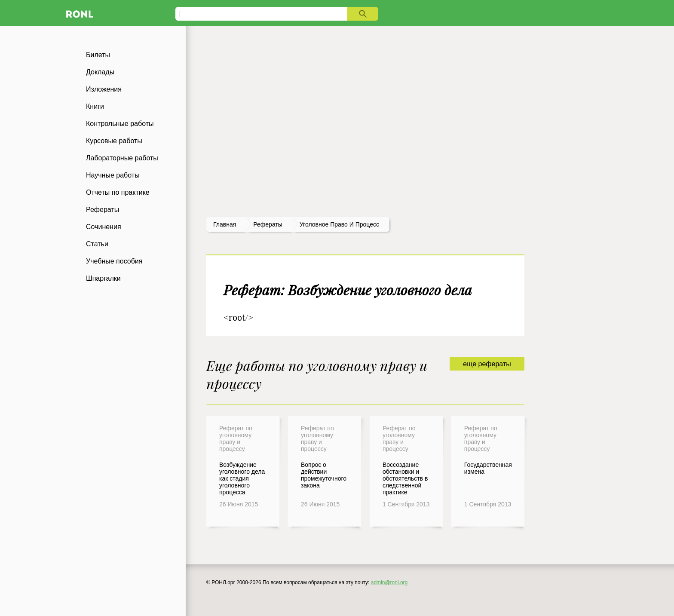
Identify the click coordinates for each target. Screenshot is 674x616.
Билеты (98, 55)
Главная (225, 224)
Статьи (97, 244)
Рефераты (103, 210)
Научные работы (113, 175)
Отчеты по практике (118, 192)
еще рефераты (487, 364)
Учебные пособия (114, 261)
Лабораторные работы (122, 158)
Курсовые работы (114, 141)
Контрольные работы (120, 124)
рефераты (268, 224)
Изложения (104, 89)
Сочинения (104, 227)
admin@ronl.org (389, 582)
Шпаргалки (103, 278)
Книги (95, 106)
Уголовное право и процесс (339, 224)
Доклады (100, 72)
